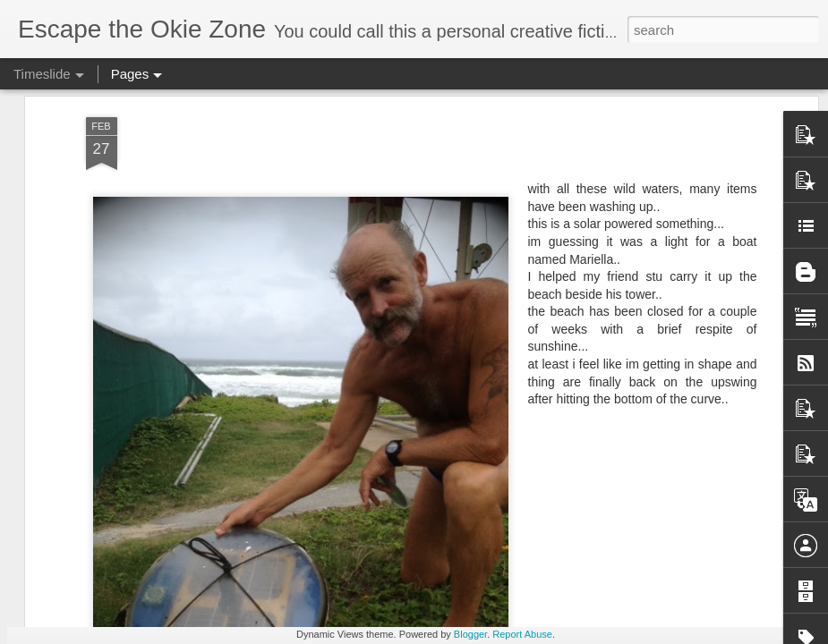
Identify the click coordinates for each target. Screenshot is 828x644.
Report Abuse (522, 634)
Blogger (470, 634)
